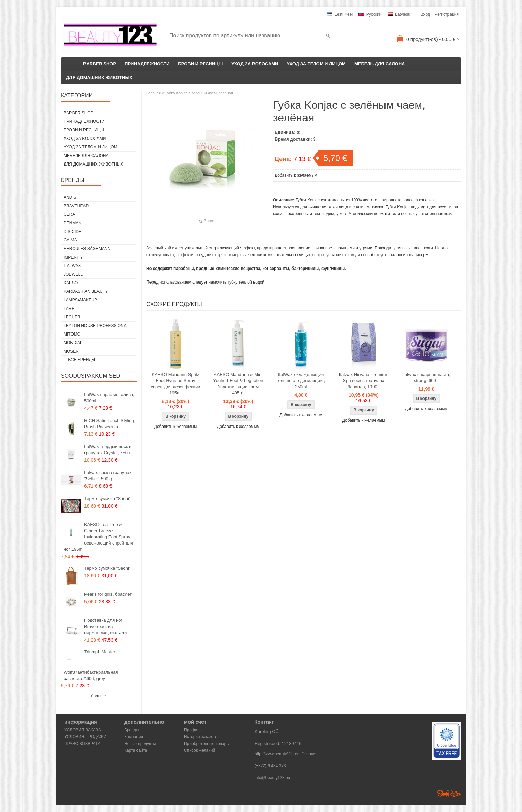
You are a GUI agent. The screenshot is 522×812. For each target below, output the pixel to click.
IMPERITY (73, 257)
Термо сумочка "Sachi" (107, 499)
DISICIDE (73, 232)
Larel (70, 309)
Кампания (134, 737)
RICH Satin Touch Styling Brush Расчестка (109, 424)
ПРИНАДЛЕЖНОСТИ (147, 64)
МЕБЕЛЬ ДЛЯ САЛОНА (380, 64)
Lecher (72, 317)
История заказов (200, 737)
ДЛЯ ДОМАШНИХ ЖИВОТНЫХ (99, 77)
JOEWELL (73, 274)
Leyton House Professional (96, 326)
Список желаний (200, 750)
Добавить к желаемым (296, 175)
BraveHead (76, 206)
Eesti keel (340, 14)
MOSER (71, 351)
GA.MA (70, 240)
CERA (69, 214)
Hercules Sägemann (87, 249)
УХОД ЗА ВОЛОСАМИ (255, 64)
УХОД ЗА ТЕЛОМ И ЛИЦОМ (316, 64)
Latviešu (399, 14)
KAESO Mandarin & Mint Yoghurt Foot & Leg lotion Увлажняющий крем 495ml (238, 384)
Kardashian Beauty (86, 291)
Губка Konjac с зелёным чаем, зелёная (199, 93)
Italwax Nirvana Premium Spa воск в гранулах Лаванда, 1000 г (364, 381)
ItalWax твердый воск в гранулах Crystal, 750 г (108, 450)
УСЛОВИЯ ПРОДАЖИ (85, 737)
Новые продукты (140, 744)
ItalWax (72, 266)
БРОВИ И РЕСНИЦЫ (200, 64)
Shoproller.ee (449, 793)
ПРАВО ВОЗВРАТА (82, 744)
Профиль (193, 730)
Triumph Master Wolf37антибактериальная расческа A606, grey (91, 665)
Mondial (73, 343)
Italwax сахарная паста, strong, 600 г (426, 377)
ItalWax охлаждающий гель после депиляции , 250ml (301, 381)
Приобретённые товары (207, 744)
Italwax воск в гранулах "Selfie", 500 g (108, 476)
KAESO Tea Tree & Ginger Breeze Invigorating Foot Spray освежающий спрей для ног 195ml (98, 537)
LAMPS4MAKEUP (80, 300)
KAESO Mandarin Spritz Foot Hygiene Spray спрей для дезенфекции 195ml (175, 384)
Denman (73, 223)
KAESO (71, 283)
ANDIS (70, 197)
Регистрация (447, 14)
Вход (425, 14)
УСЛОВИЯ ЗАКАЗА (83, 730)
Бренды (132, 730)
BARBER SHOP (100, 64)
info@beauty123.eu (272, 778)
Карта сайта (136, 750)
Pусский (370, 14)
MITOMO (72, 334)
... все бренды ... (82, 360)
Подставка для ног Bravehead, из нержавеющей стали (105, 626)
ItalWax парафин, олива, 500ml (109, 398)
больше (99, 696)
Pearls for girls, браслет (108, 594)
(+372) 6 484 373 (270, 766)
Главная (154, 93)
